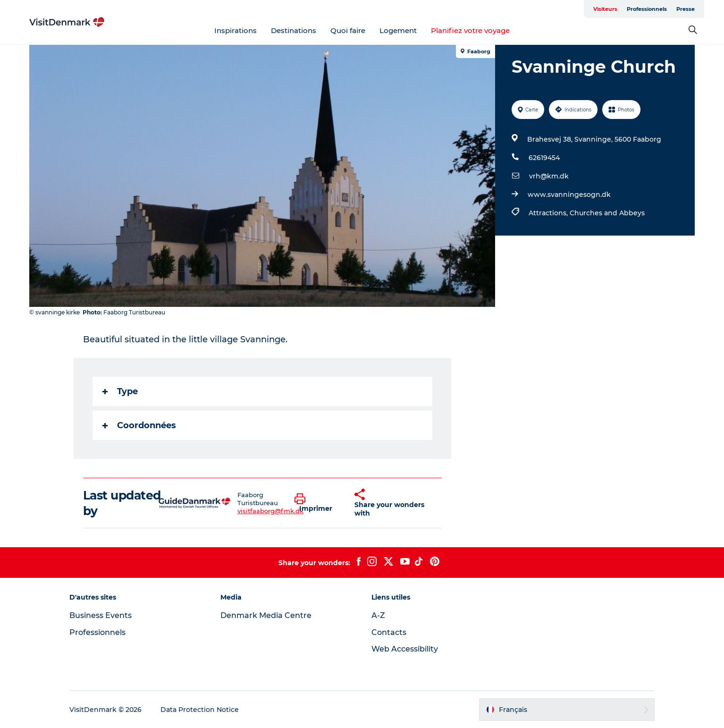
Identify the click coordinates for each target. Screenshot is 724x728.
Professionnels (647, 9)
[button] (317, 503)
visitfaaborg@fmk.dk (270, 511)
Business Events (101, 615)
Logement (398, 30)
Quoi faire (348, 30)
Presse (686, 9)
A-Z (378, 615)
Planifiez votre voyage (470, 30)
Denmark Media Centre (266, 615)
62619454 (544, 158)
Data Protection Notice (200, 710)
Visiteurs (605, 9)
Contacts (389, 632)
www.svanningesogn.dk (569, 195)
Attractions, (549, 213)
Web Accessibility (405, 649)
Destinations (294, 30)
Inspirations (236, 30)
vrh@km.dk (549, 176)
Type (120, 391)
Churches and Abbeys (607, 213)
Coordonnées (139, 425)
